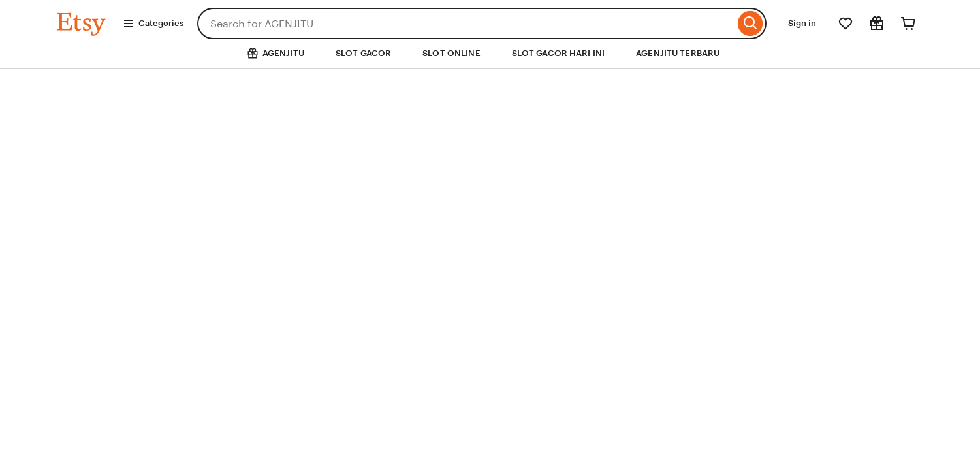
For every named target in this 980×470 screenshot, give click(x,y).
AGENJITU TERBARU (678, 53)
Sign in (802, 23)
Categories (153, 23)
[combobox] (466, 23)
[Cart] (908, 23)
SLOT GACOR (363, 53)
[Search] (751, 23)
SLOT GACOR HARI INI (558, 53)
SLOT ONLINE (451, 53)
